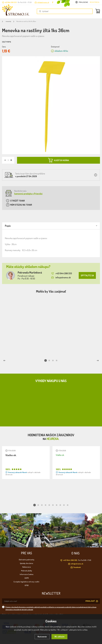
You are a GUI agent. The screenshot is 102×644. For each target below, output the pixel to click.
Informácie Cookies (27, 574)
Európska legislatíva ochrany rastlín (26, 581)
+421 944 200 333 (62, 273)
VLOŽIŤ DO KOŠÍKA (58, 160)
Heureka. (53, 439)
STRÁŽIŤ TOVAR (17, 201)
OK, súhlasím (60, 637)
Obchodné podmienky (27, 559)
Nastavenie (42, 637)
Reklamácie (27, 567)
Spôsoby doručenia (26, 563)
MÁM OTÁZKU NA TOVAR (21, 205)
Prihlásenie (83, 2)
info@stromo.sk (43, 2)
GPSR (27, 585)
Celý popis (7, 42)
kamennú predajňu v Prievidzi (28, 194)
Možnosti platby (27, 570)
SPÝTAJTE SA (87, 275)
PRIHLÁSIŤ (90, 601)
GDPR (27, 578)
